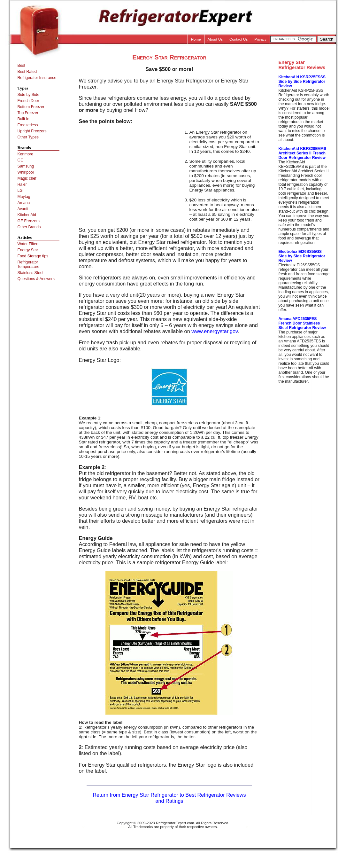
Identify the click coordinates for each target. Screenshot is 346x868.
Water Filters (29, 244)
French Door (28, 101)
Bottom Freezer (31, 107)
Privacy (260, 39)
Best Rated (27, 72)
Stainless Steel (31, 273)
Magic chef (27, 178)
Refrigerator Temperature (29, 264)
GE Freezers (29, 221)
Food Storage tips (33, 256)
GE (20, 160)
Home (196, 39)
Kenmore (26, 154)
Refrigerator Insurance (37, 78)
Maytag (24, 197)
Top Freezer (28, 113)
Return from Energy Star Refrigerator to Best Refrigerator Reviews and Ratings (169, 798)
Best (21, 66)
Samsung (26, 166)
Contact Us (238, 39)
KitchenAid (27, 215)
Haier (22, 184)
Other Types (28, 137)
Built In (23, 119)
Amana (24, 203)
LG (20, 191)
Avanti (23, 209)
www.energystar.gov (215, 331)
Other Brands (29, 227)
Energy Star (28, 250)
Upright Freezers (32, 131)
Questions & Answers (36, 279)
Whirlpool (26, 172)
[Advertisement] (133, 175)
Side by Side (29, 95)
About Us (215, 39)
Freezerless (28, 125)
